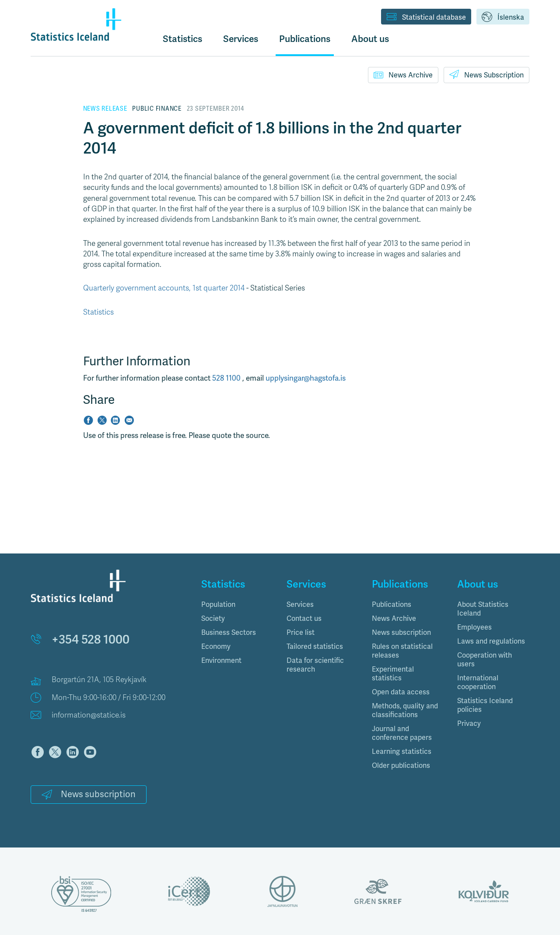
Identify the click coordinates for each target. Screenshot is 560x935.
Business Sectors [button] (229, 632)
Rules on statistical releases (402, 651)
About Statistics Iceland (483, 609)
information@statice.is (89, 715)
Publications (392, 604)
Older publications (401, 765)
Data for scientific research (315, 665)
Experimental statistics (393, 674)
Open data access (401, 692)
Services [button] (241, 39)
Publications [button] (305, 39)
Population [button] (218, 604)
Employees (474, 627)
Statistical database (426, 18)
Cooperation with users (485, 660)
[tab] (237, 605)
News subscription (89, 794)
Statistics (182, 39)
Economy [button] (216, 646)
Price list (301, 632)
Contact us (304, 618)
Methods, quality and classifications (405, 710)
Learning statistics (402, 751)
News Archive (403, 75)
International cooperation (478, 682)
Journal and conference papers (402, 733)
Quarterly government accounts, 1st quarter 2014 (164, 288)
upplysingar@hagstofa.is (306, 378)
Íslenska (503, 18)
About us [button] (370, 39)
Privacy (469, 723)
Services (300, 604)
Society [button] (213, 618)
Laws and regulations (491, 641)
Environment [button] (221, 660)
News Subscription (486, 74)
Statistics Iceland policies (485, 705)
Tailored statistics (315, 646)
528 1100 (227, 378)
